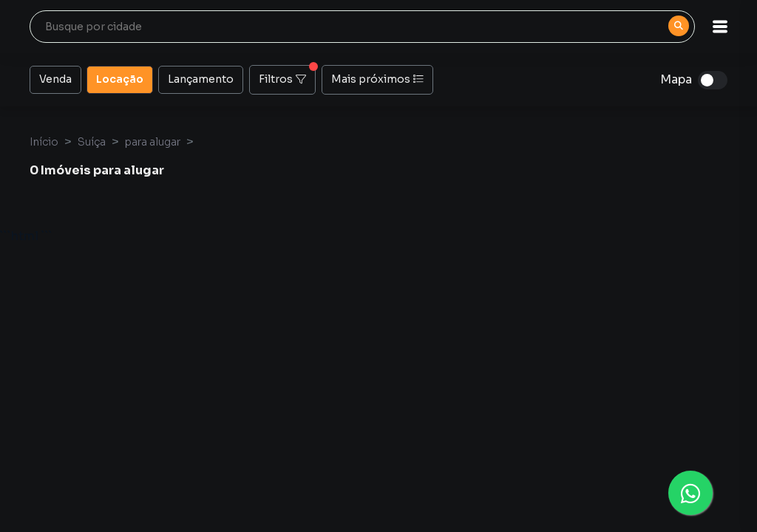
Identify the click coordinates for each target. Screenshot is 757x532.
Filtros (287, 75)
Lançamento (201, 78)
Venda (55, 78)
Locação (120, 78)
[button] (720, 27)
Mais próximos (377, 79)
